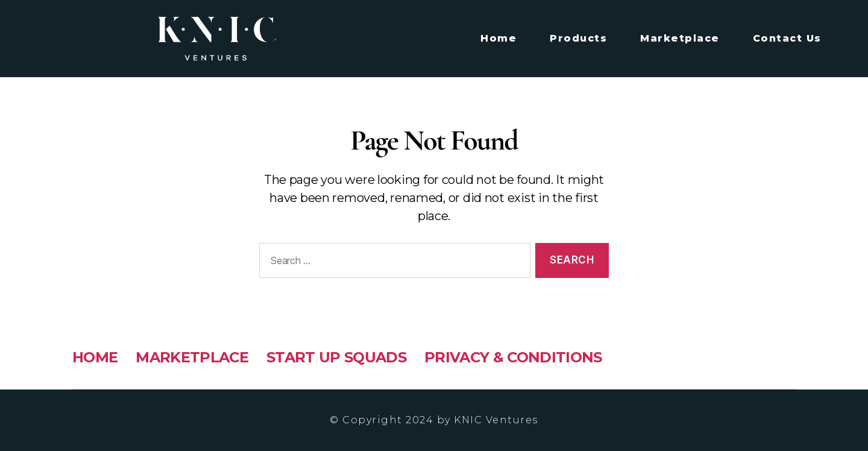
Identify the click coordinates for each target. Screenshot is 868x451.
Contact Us (787, 38)
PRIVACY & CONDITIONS (513, 357)
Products (578, 38)
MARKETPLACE (192, 357)
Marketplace (680, 38)
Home (498, 38)
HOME (95, 357)
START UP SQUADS (336, 357)
